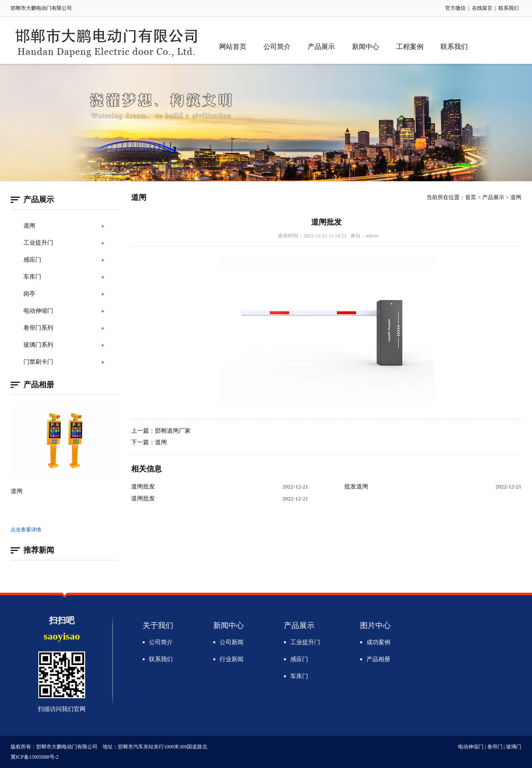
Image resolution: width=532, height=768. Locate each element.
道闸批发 (143, 487)
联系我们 (509, 8)
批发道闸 (356, 487)
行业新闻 (232, 659)
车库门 (32, 277)
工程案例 (410, 47)
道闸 (29, 226)
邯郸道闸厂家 (173, 431)
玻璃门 (514, 747)
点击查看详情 (26, 530)
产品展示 (321, 47)
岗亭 (29, 294)
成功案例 (378, 642)
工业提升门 (38, 243)
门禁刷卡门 (38, 362)
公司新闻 (232, 642)
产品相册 (378, 659)
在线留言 (482, 8)
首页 (471, 197)
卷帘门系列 (38, 328)
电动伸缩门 (38, 311)
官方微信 (455, 8)
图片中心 (375, 625)
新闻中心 (366, 47)
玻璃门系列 (38, 345)
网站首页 (233, 47)
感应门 (32, 260)
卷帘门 (495, 747)
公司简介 (277, 47)
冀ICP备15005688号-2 (35, 757)
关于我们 (158, 625)
